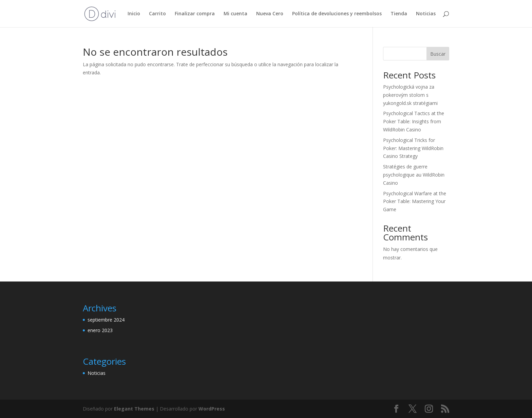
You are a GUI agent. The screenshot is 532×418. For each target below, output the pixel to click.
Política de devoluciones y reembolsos (337, 14)
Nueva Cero (270, 14)
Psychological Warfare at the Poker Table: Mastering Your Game (415, 202)
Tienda (399, 14)
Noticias (426, 14)
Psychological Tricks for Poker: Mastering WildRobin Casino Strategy (413, 148)
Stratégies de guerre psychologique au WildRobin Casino (414, 175)
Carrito (157, 14)
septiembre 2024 (106, 320)
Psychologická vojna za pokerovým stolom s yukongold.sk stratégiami (410, 95)
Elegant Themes (134, 409)
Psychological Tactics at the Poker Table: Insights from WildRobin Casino (414, 121)
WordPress (212, 409)
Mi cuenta (235, 14)
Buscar (438, 54)
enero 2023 (100, 330)
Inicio (134, 14)
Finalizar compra (195, 14)
